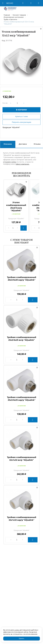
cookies (17, 630)
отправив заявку (10, 162)
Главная (7, 15)
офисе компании (23, 164)
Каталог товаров (19, 15)
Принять (21, 639)
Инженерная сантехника (14, 17)
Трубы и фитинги (10, 19)
